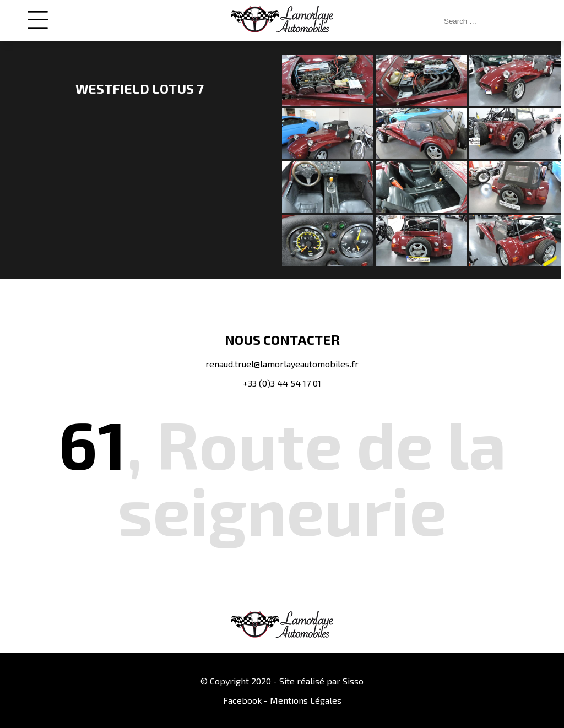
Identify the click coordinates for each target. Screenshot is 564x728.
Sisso (353, 681)
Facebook (242, 700)
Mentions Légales (306, 700)
